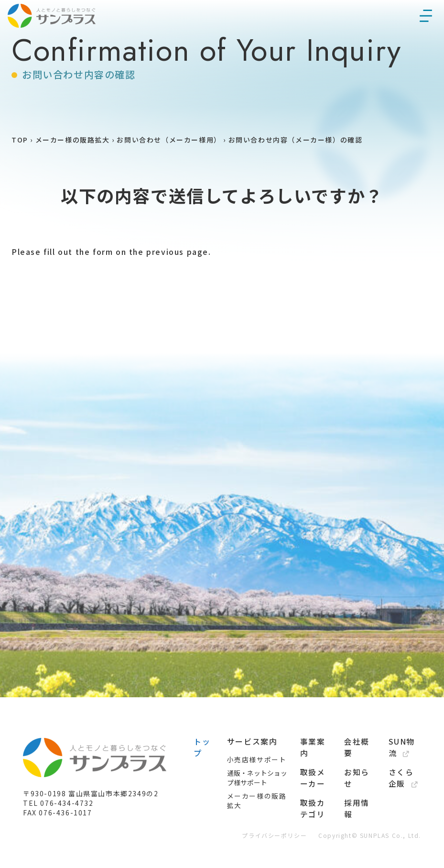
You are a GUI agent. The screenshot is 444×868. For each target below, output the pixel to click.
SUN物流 (402, 776)
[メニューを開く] (426, 33)
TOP (20, 168)
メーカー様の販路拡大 (73, 168)
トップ (202, 776)
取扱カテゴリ (313, 837)
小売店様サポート (257, 788)
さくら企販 (403, 806)
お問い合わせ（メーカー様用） (169, 168)
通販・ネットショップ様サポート (257, 806)
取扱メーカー (313, 806)
